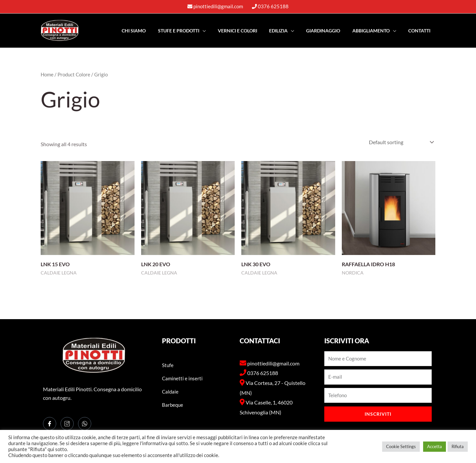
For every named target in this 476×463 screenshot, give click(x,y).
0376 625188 (273, 6)
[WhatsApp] (85, 424)
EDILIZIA (287, 31)
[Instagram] (67, 424)
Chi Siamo (150, 31)
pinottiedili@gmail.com (218, 6)
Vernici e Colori (248, 31)
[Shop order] (400, 142)
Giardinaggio (329, 31)
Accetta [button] (435, 446)
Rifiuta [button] (458, 446)
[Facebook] (50, 424)
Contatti (421, 31)
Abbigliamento (375, 31)
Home (47, 74)
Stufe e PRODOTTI (192, 31)
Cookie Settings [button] (401, 446)
